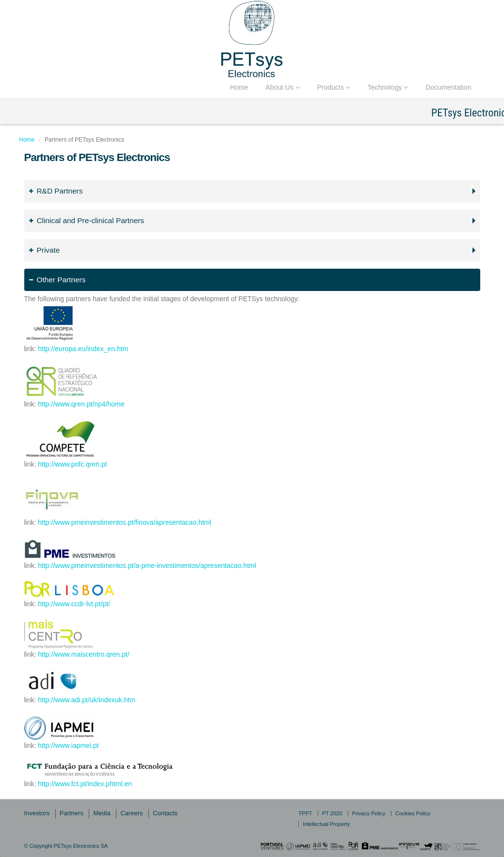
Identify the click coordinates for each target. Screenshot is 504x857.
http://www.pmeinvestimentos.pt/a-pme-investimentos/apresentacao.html (147, 566)
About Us (282, 87)
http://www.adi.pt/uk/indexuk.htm (87, 700)
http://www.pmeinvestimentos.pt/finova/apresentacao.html (124, 522)
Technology (388, 87)
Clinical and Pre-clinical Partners (87, 220)
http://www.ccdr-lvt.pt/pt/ (74, 604)
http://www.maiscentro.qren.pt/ (83, 654)
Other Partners (57, 280)
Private (45, 250)
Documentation (448, 87)
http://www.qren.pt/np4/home (81, 404)
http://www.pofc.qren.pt (72, 464)
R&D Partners (56, 191)
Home (239, 87)
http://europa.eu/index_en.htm (83, 349)
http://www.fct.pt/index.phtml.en (85, 784)
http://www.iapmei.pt (68, 745)
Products (334, 87)
